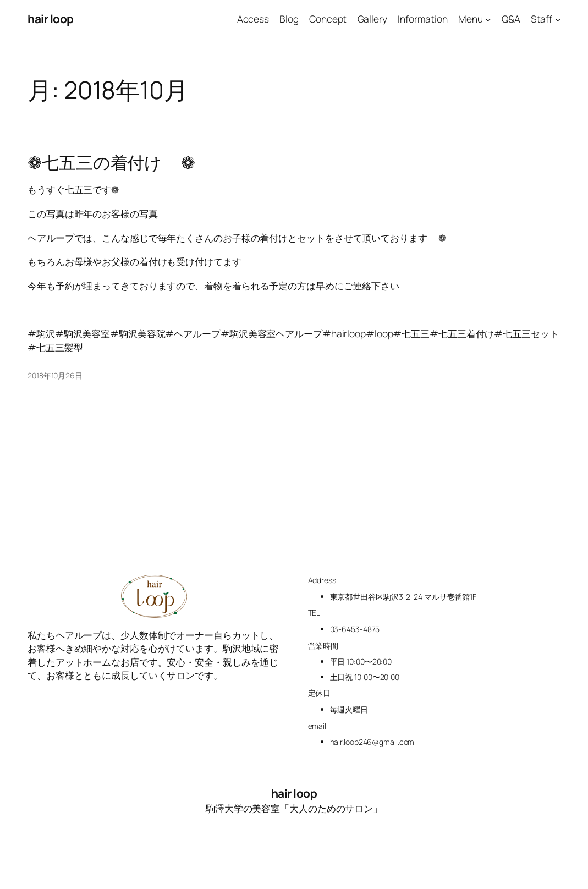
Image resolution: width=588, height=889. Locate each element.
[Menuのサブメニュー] (488, 19)
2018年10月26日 (55, 375)
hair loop (51, 19)
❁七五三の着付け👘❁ (112, 163)
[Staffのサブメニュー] (558, 19)
